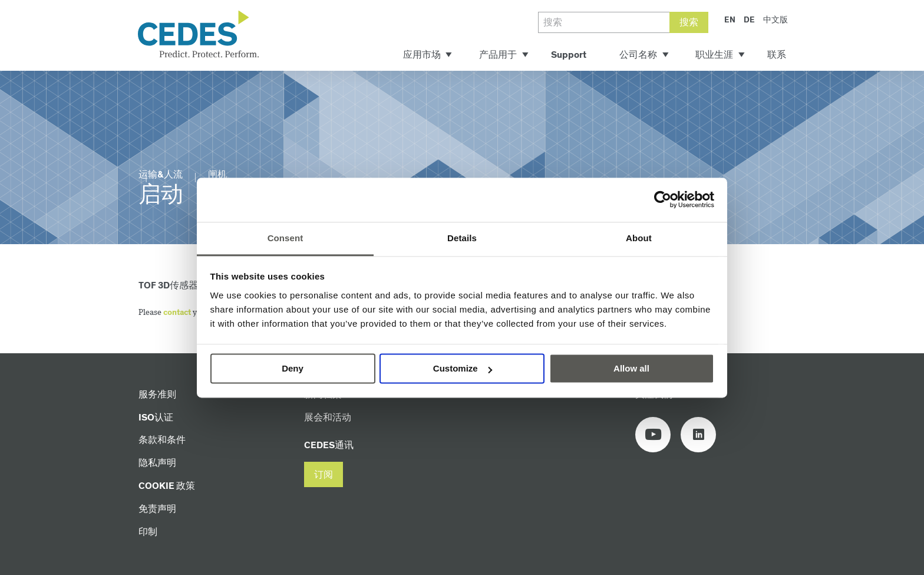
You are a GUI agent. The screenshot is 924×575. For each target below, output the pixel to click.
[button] (324, 474)
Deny (293, 368)
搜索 (689, 23)
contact (177, 313)
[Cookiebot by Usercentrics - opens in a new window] (663, 199)
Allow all (631, 368)
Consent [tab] (286, 238)
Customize (463, 368)
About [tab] (639, 238)
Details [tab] (462, 238)
